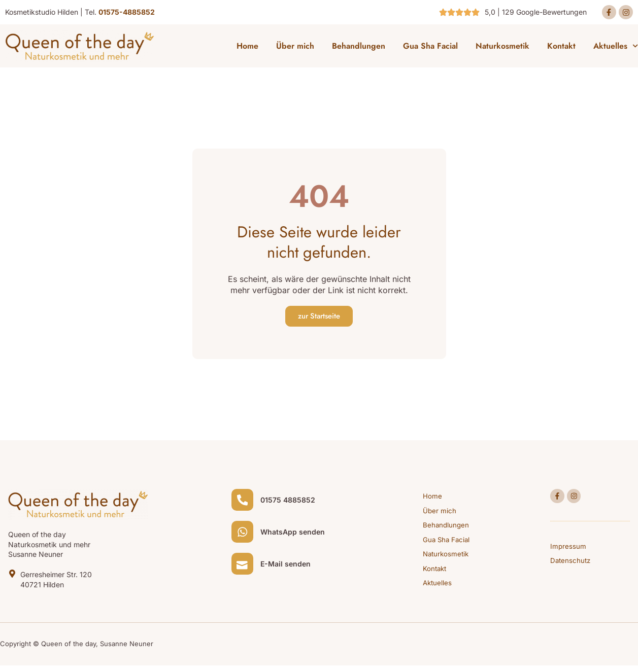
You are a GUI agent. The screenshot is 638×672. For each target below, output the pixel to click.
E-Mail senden (289, 575)
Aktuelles (616, 48)
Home (247, 48)
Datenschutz (571, 566)
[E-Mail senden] (244, 575)
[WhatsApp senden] (244, 540)
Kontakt (561, 48)
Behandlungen (359, 48)
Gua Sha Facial (430, 48)
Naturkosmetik (502, 48)
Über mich (295, 48)
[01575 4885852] (244, 504)
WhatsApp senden (296, 540)
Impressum (568, 551)
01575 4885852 (291, 504)
